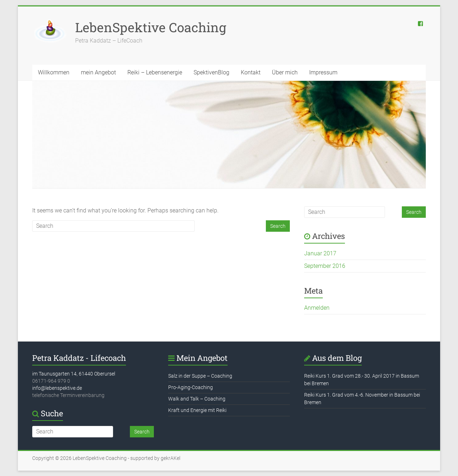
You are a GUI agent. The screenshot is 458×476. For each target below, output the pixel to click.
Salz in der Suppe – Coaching (200, 376)
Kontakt (251, 72)
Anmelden (317, 308)
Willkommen (54, 72)
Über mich (285, 72)
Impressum (323, 72)
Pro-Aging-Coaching (191, 387)
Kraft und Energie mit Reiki (197, 410)
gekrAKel (170, 458)
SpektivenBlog (211, 72)
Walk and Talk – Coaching (197, 399)
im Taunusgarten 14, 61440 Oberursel (74, 374)
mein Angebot (98, 72)
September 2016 (325, 266)
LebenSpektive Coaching (151, 27)
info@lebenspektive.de (57, 388)
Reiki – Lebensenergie (155, 72)
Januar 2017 (320, 253)
